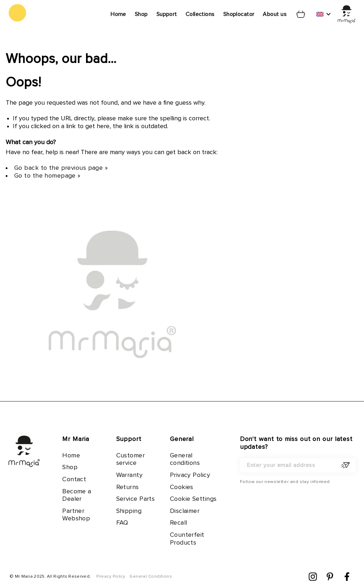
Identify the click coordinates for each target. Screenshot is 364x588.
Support (167, 14)
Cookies (182, 487)
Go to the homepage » (47, 176)
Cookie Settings (193, 499)
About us (275, 14)
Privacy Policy (190, 475)
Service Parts (136, 499)
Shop (141, 14)
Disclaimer (185, 511)
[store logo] (17, 13)
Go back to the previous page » (61, 168)
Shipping (129, 511)
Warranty (130, 475)
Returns (128, 487)
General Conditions (151, 577)
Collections (200, 14)
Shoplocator (239, 14)
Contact (74, 479)
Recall (179, 523)
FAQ (122, 523)
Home (118, 14)
